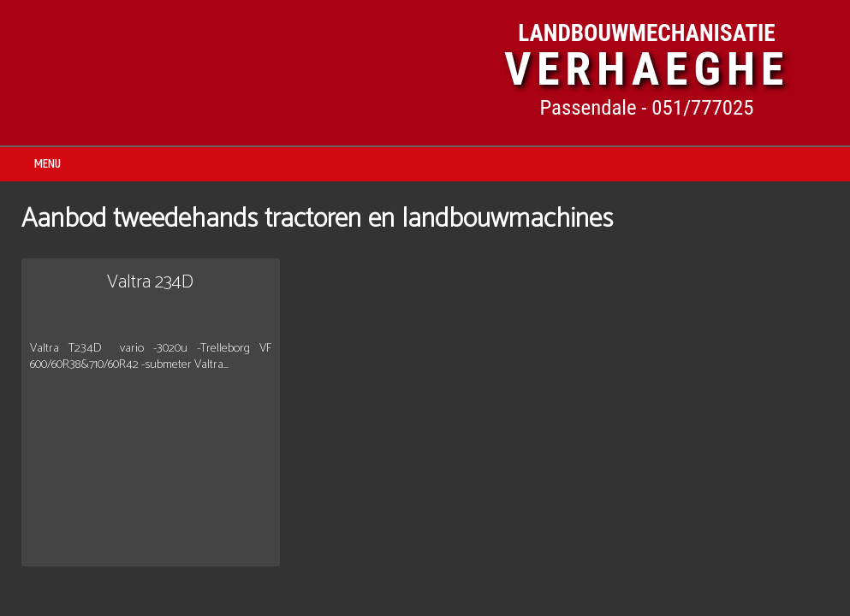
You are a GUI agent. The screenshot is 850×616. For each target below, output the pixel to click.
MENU (48, 164)
